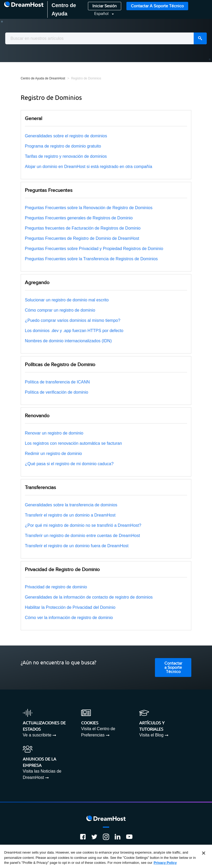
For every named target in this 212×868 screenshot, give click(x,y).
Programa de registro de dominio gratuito (63, 146)
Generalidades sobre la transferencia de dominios (71, 505)
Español (102, 14)
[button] (101, 14)
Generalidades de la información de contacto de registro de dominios (89, 597)
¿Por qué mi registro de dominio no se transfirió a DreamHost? (83, 525)
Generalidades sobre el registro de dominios (66, 136)
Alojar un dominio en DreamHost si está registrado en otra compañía (88, 167)
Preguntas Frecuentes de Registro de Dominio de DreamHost (82, 238)
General (34, 118)
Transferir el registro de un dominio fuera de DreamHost (77, 546)
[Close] (204, 853)
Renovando (37, 416)
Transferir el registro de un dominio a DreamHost (70, 515)
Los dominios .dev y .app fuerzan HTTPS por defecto (74, 331)
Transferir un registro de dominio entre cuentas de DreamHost (82, 536)
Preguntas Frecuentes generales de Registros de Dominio (79, 218)
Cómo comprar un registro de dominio (60, 310)
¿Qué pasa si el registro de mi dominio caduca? (69, 464)
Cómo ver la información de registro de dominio (69, 618)
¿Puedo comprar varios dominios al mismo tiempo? (73, 320)
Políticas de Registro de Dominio (60, 365)
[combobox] (106, 38)
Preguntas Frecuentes (49, 190)
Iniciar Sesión (105, 6)
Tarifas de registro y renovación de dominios (66, 156)
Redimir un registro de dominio (53, 454)
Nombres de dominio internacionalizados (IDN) (68, 341)
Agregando (37, 283)
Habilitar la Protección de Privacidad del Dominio (70, 607)
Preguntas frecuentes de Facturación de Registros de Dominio (83, 228)
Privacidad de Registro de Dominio (62, 569)
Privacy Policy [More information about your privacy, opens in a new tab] (165, 863)
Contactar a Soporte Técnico (157, 6)
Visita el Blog (151, 735)
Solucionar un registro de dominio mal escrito (67, 300)
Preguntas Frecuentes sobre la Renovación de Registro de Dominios (89, 208)
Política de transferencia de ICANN (57, 382)
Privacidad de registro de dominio (56, 587)
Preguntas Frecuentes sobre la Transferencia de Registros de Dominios (91, 259)
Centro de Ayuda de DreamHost (43, 78)
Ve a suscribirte (37, 735)
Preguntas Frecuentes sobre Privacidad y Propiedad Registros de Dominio (94, 249)
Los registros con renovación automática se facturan (73, 443)
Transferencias (40, 487)
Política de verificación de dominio (57, 392)
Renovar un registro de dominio (54, 433)
